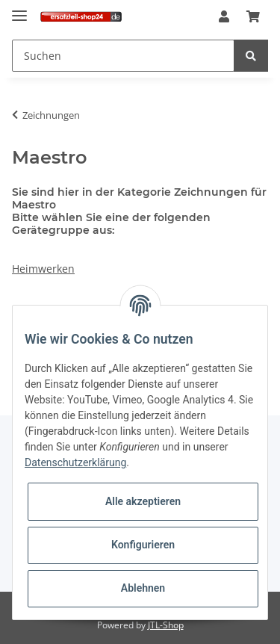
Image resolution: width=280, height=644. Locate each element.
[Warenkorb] (253, 17)
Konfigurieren (143, 545)
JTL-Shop (166, 625)
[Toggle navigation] (19, 9)
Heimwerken (43, 269)
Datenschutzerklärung (75, 462)
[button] (224, 17)
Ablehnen (143, 588)
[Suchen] (123, 56)
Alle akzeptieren (143, 501)
